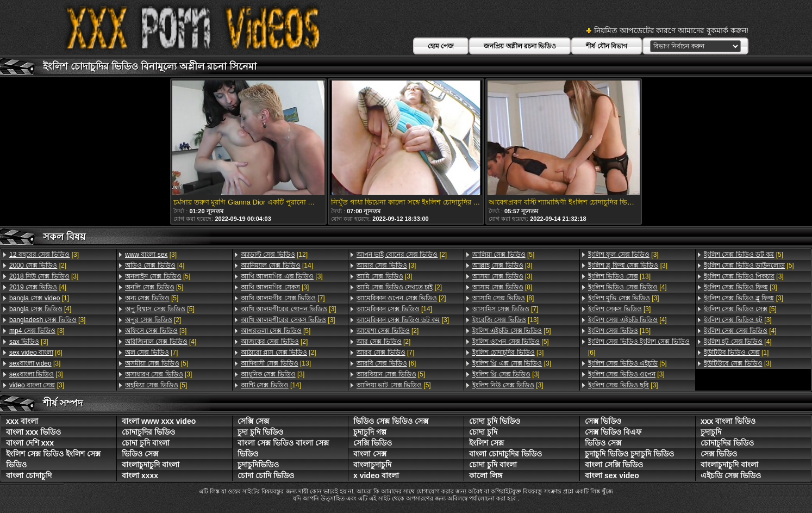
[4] (38, 287)
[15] (619, 331)
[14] (277, 265)
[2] (38, 265)
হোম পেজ (441, 46)
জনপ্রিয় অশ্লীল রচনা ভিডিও (520, 46)
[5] (158, 276)
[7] (151, 353)
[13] (276, 363)
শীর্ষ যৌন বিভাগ (607, 46)
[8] (502, 287)
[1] (39, 298)
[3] (44, 255)
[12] (274, 255)
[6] (36, 353)
